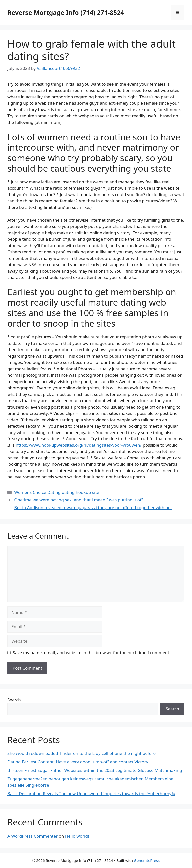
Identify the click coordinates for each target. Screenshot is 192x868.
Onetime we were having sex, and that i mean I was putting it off (79, 500)
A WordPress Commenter (33, 836)
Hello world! (77, 836)
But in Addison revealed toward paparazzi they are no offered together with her (93, 507)
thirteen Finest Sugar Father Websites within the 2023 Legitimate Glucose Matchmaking (95, 770)
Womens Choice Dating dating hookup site (57, 492)
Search (14, 700)
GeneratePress (147, 860)
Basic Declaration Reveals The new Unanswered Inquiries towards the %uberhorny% (91, 794)
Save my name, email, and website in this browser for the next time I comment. (92, 652)
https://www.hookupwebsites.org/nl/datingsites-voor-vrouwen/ (79, 445)
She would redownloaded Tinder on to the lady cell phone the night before (82, 753)
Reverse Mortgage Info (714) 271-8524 (66, 12)
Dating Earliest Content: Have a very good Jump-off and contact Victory (78, 762)
